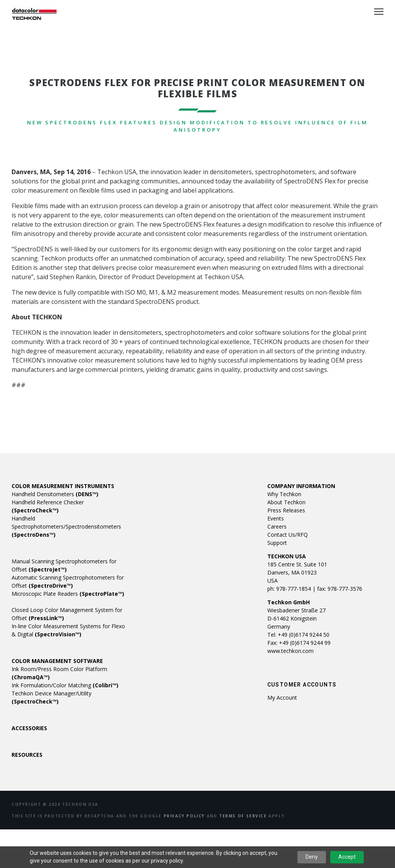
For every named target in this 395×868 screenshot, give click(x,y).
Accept (347, 857)
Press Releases (286, 510)
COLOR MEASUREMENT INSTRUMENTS (63, 486)
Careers (277, 526)
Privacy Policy (184, 816)
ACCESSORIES (29, 728)
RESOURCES (27, 755)
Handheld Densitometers (55, 494)
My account (282, 698)
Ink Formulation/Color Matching (65, 685)
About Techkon (286, 502)
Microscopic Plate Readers (68, 594)
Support (277, 543)
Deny (312, 857)
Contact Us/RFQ (288, 535)
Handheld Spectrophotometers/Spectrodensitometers (66, 526)
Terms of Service (243, 816)
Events (276, 518)
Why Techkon (284, 494)
